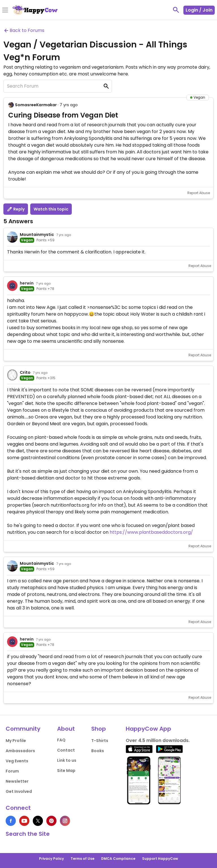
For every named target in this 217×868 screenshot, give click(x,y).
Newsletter (17, 781)
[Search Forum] (58, 86)
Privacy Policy (51, 859)
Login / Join (199, 10)
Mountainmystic (37, 235)
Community (23, 729)
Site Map (66, 771)
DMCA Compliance (118, 859)
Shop (99, 729)
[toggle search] (176, 10)
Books (98, 751)
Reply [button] (16, 209)
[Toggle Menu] (5, 10)
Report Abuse (199, 193)
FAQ (61, 740)
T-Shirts (100, 741)
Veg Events (17, 761)
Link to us (67, 760)
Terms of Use (83, 859)
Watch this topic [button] (51, 209)
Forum (12, 771)
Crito (25, 372)
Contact (66, 750)
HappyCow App (148, 729)
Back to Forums (24, 30)
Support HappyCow (160, 859)
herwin (27, 283)
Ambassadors (20, 751)
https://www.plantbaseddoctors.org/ (151, 532)
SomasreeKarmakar (36, 105)
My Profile (16, 741)
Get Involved (19, 791)
